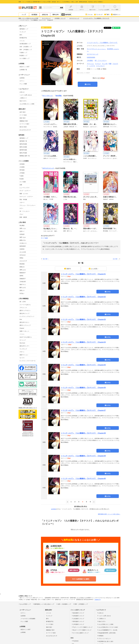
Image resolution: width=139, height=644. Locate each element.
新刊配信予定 (23, 38)
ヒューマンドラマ (24, 188)
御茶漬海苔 (23, 246)
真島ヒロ (22, 290)
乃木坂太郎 (23, 282)
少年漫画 (22, 173)
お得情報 (23, 632)
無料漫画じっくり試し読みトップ (43, 604)
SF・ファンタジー (25, 211)
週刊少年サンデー (24, 346)
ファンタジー (100, 66)
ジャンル (89, 15)
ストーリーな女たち (25, 305)
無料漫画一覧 (23, 141)
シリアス (92, 66)
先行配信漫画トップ (25, 44)
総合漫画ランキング (78, 613)
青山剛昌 (22, 225)
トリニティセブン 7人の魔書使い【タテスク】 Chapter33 (83, 319)
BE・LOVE (23, 302)
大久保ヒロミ (23, 243)
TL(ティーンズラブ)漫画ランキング (82, 627)
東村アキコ (23, 285)
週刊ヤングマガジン (25, 311)
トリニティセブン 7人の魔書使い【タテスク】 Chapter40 (83, 479)
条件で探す (23, 112)
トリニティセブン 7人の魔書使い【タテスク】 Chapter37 (83, 410)
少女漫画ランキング (78, 619)
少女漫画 (22, 167)
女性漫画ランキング (78, 616)
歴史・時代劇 (23, 200)
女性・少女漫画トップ (26, 47)
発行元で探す (23, 127)
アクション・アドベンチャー (28, 205)
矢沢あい (22, 293)
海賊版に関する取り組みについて (28, 408)
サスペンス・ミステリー (26, 197)
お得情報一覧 (23, 70)
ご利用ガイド (23, 98)
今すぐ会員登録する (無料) (81, 579)
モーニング (23, 340)
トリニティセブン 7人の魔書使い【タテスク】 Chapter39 (83, 456)
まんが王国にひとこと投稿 (27, 104)
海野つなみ (23, 237)
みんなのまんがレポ (25, 130)
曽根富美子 (23, 273)
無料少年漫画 (23, 153)
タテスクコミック (48, 168)
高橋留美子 (23, 279)
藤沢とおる (23, 288)
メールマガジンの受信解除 (28, 619)
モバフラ (22, 358)
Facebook (75, 641)
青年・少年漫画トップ (26, 50)
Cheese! (22, 328)
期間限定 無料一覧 (25, 156)
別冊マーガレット (24, 331)
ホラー (21, 208)
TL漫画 (22, 176)
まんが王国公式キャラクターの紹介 (108, 627)
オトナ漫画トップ (24, 58)
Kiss (21, 319)
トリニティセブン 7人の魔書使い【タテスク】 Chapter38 (83, 433)
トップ (24, 15)
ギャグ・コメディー (25, 191)
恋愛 (21, 185)
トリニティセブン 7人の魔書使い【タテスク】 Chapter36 (83, 388)
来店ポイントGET (25, 67)
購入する (88, 84)
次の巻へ (116, 259)
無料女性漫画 (23, 144)
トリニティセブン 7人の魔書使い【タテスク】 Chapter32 (83, 297)
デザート (22, 352)
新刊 (107, 15)
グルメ (21, 214)
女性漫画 (22, 164)
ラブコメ (98, 64)
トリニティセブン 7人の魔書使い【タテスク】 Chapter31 (83, 274)
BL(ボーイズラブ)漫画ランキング (81, 630)
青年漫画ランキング (78, 621)
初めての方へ (23, 101)
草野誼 (21, 258)
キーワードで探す (24, 124)
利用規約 (100, 636)
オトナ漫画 (23, 182)
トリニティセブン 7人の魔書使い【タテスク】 (102, 43)
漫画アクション (24, 355)
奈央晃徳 (58, 96)
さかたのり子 (23, 261)
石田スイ (22, 231)
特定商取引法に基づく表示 (105, 641)
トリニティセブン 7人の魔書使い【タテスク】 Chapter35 (83, 365)
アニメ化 (105, 64)
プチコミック (23, 308)
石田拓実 (22, 234)
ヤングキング (23, 349)
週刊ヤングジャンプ (25, 325)
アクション (90, 64)
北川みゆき (23, 255)
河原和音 (22, 249)
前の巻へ (46, 259)
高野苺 (21, 276)
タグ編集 (45, 238)
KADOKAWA (91, 57)
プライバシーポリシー (104, 639)
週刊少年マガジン (24, 322)
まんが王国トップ (25, 604)
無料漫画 (66, 15)
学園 (110, 64)
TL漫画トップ (23, 53)
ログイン (22, 81)
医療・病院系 (23, 217)
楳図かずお (23, 240)
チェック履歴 (23, 84)
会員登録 (22, 78)
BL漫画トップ (23, 56)
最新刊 (67, 269)
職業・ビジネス (24, 194)
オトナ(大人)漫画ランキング (80, 633)
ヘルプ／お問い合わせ (26, 95)
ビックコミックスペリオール (28, 361)
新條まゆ (22, 267)
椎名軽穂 (22, 264)
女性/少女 (45, 15)
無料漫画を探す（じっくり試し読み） (109, 514)
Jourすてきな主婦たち (26, 337)
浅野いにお (23, 228)
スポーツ (22, 202)
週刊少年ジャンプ (24, 313)
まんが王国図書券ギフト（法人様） (108, 630)
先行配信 (34, 15)
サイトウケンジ (97, 49)
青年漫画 (22, 170)
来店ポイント (116, 15)
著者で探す (23, 118)
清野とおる (23, 270)
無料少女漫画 (23, 147)
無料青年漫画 (23, 150)
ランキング (98, 15)
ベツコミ (22, 334)
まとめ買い (93, 269)
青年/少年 (56, 15)
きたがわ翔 (23, 252)
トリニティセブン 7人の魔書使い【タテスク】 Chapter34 (83, 342)
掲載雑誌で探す (24, 121)
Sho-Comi (22, 343)
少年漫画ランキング (78, 624)
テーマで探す (23, 115)
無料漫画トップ (24, 29)
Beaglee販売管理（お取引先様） (107, 633)
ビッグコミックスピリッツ (27, 316)
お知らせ (22, 92)
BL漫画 (22, 179)
